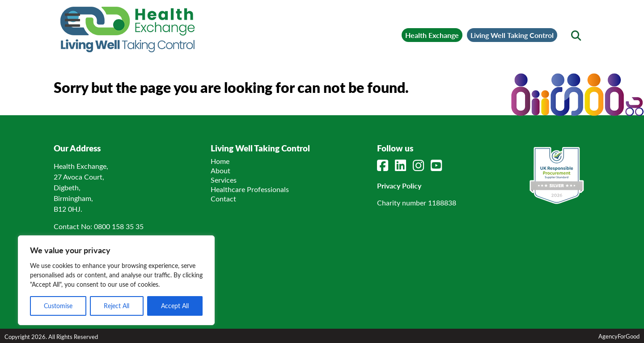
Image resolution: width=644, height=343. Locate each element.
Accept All (175, 306)
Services (224, 180)
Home (220, 161)
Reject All (117, 306)
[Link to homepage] (127, 29)
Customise (58, 306)
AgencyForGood (619, 336)
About (220, 170)
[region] (116, 280)
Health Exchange (432, 35)
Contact (223, 199)
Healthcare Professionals (250, 189)
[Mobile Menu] (72, 20)
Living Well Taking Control (512, 35)
